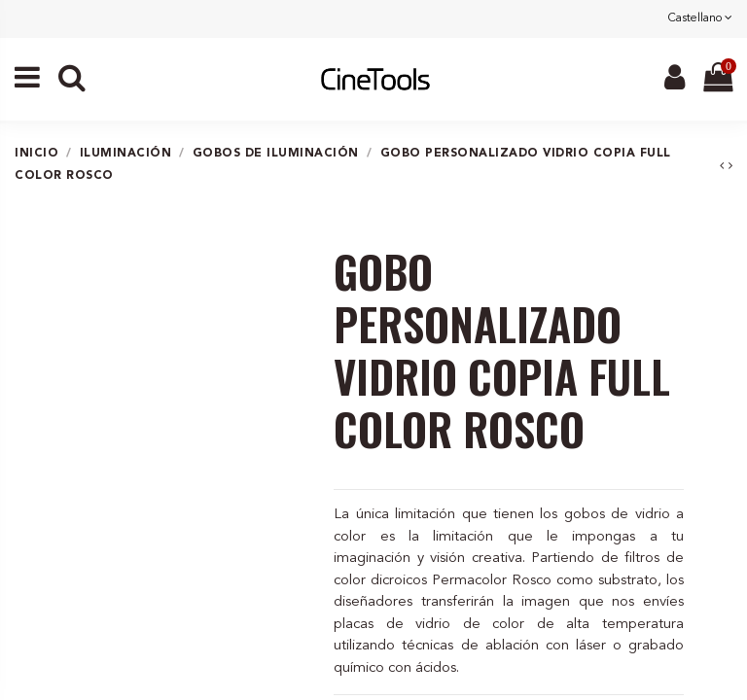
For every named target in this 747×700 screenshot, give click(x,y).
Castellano (700, 18)
